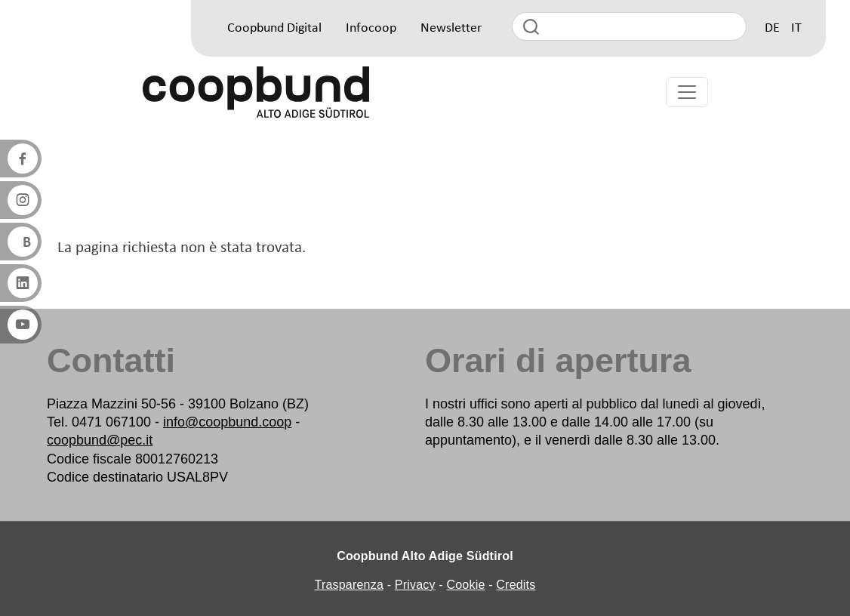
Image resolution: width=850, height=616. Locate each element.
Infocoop (371, 28)
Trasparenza (349, 585)
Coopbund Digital (274, 28)
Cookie (466, 585)
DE (772, 28)
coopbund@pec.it (100, 440)
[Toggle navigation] (687, 92)
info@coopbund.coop (227, 422)
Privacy (415, 585)
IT (796, 28)
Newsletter (451, 28)
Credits (516, 585)
